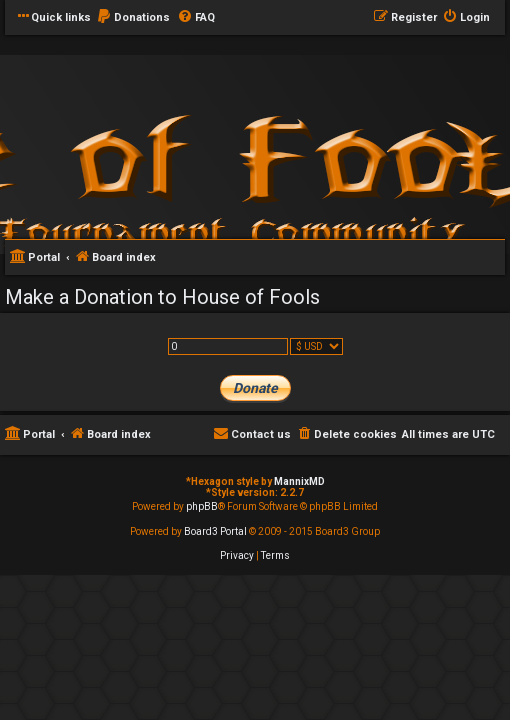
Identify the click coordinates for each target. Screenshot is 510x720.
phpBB (202, 506)
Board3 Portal (215, 531)
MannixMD (299, 481)
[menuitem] (133, 18)
